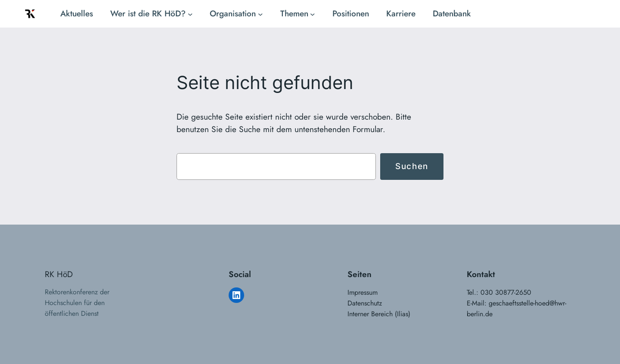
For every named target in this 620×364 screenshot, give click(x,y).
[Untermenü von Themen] (313, 14)
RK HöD (59, 274)
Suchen (412, 166)
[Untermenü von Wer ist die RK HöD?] (190, 14)
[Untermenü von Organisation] (260, 14)
